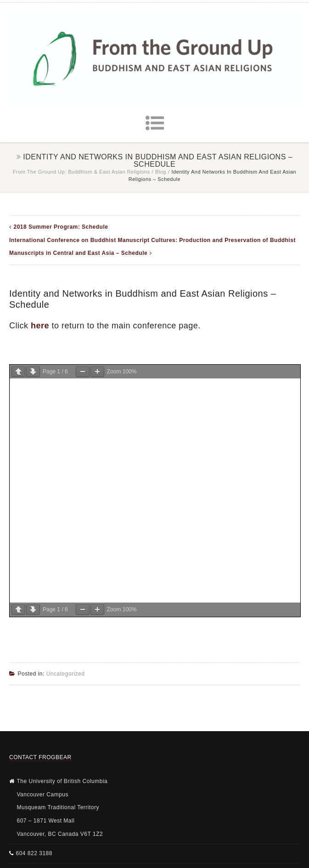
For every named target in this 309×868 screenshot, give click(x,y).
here (40, 326)
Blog (161, 172)
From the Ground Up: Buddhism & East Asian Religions (81, 172)
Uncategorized (66, 674)
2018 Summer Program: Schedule (61, 227)
